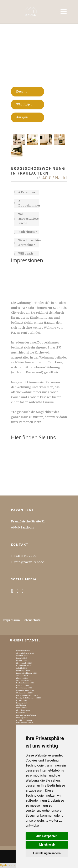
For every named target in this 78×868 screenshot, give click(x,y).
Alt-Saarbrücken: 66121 (25, 653)
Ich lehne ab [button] (47, 845)
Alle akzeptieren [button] (47, 836)
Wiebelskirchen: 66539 (25, 690)
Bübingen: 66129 (22, 678)
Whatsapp (24, 104)
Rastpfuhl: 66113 (22, 685)
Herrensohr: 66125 (24, 666)
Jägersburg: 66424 (23, 710)
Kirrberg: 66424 (22, 718)
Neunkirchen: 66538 (24, 688)
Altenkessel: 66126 (24, 681)
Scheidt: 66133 (22, 668)
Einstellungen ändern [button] (47, 853)
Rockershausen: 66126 (25, 683)
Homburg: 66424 (22, 703)
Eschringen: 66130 (23, 671)
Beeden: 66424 (22, 713)
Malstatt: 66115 (22, 656)
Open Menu (63, 12)
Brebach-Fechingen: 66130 (26, 673)
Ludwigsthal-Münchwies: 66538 (28, 698)
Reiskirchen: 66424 (24, 720)
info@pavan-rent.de (29, 562)
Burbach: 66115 (22, 658)
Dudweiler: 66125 (23, 661)
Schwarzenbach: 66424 (25, 723)
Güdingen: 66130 (22, 676)
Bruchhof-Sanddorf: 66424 (26, 715)
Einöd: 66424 (21, 705)
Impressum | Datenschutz (22, 620)
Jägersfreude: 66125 (24, 663)
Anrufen (24, 117)
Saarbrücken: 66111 (23, 651)
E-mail (22, 91)
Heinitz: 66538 (22, 700)
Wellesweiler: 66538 (24, 693)
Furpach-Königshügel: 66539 (27, 695)
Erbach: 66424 (22, 708)
